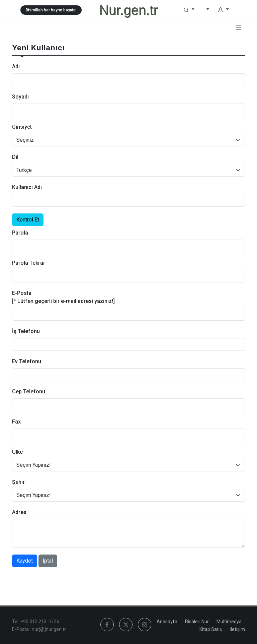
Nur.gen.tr (128, 10)
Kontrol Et (28, 220)
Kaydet (25, 561)
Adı (16, 67)
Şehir (18, 482)
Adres (19, 512)
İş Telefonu (26, 331)
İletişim (237, 629)
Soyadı (20, 97)
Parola (20, 233)
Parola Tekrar (29, 263)
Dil (15, 157)
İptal (48, 561)
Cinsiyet (22, 127)
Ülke (17, 452)
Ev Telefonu (27, 361)
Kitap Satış (211, 629)
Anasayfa (167, 622)
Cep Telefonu (29, 392)
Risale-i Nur (197, 622)
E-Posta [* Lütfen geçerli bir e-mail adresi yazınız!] (63, 297)
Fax (16, 422)
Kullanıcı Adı (27, 187)
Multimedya (229, 622)
